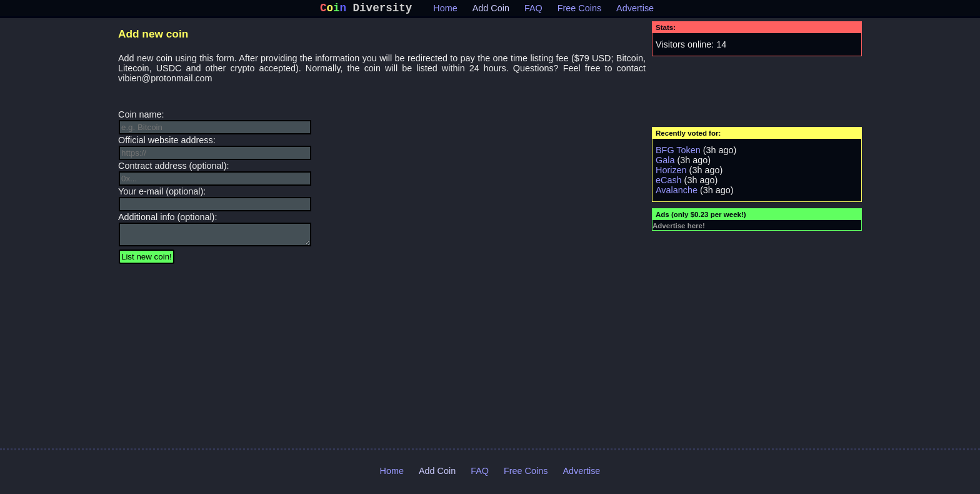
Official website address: (215, 150)
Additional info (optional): (215, 234)
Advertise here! (679, 228)
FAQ (533, 11)
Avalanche (677, 193)
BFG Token (678, 153)
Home (445, 11)
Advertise (635, 11)
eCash (669, 183)
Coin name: (215, 124)
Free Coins (579, 11)
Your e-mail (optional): (215, 201)
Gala (665, 163)
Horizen (671, 173)
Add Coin (491, 11)
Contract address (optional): (215, 176)
